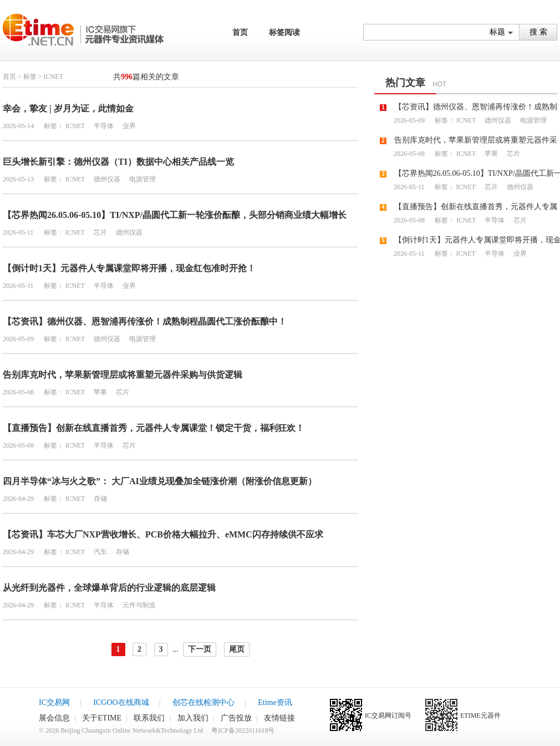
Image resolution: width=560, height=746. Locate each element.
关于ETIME (102, 718)
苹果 (100, 392)
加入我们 (193, 718)
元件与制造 (138, 605)
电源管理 (142, 179)
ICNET (75, 126)
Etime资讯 (275, 702)
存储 (100, 499)
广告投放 (236, 718)
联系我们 (149, 718)
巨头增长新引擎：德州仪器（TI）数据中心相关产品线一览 (118, 162)
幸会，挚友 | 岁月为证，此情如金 (68, 108)
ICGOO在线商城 (121, 702)
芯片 (100, 232)
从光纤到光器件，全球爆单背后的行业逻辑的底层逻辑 (109, 588)
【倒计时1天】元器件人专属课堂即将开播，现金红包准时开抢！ (129, 268)
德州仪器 (106, 179)
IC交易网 (54, 702)
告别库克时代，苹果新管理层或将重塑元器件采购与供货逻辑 (123, 375)
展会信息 (54, 718)
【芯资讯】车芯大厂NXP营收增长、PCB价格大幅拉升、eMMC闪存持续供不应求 (163, 534)
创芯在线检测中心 (203, 702)
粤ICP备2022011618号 (243, 730)
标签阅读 (284, 32)
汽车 (100, 552)
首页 (240, 32)
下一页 (200, 649)
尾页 (237, 649)
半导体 (103, 126)
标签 (30, 77)
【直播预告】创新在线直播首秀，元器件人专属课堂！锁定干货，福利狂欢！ (154, 428)
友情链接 (279, 718)
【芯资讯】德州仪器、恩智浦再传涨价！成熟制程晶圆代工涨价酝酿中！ (145, 321)
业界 (128, 126)
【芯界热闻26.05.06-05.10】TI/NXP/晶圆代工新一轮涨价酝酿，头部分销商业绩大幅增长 (175, 215)
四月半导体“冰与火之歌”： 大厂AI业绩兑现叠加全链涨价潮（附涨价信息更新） (160, 481)
